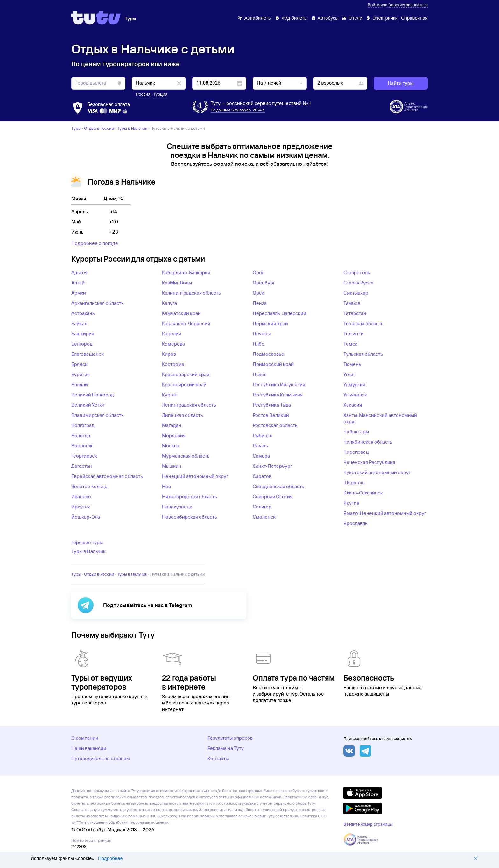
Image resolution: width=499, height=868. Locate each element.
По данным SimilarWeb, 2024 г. (238, 110)
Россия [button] (143, 94)
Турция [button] (160, 94)
